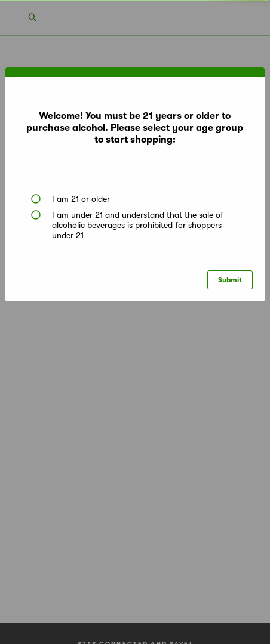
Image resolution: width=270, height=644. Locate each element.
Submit (230, 280)
